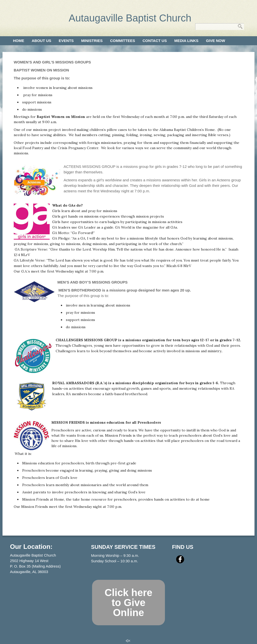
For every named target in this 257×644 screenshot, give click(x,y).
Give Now (215, 41)
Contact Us (155, 41)
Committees (123, 41)
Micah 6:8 (174, 266)
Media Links (186, 41)
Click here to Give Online (128, 603)
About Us (41, 41)
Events (66, 41)
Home (19, 41)
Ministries (92, 41)
